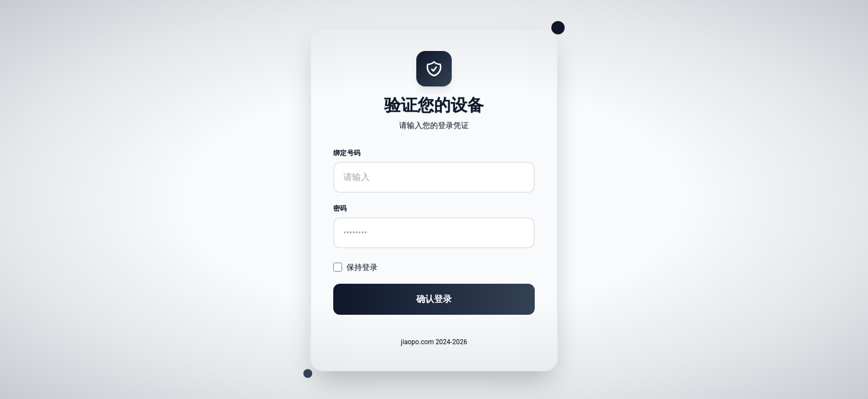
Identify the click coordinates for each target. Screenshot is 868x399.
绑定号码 (347, 153)
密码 (340, 208)
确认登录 (434, 299)
